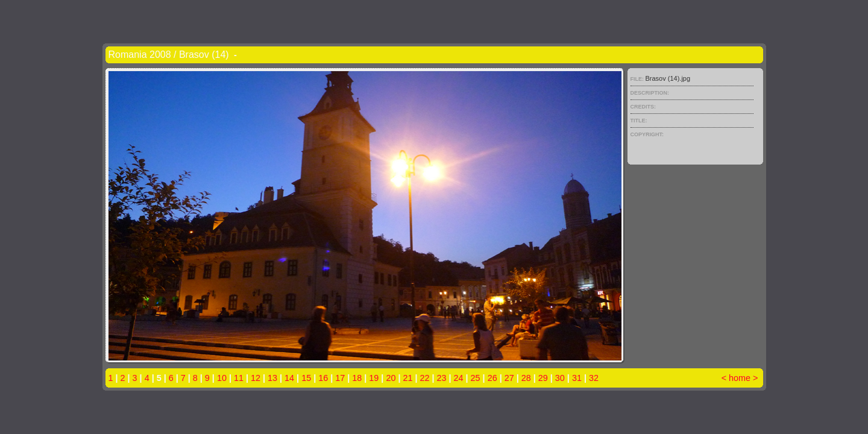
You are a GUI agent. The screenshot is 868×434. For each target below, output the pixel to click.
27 (509, 378)
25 (476, 378)
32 (594, 378)
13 (272, 378)
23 (442, 378)
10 (222, 378)
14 (289, 378)
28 (526, 378)
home (740, 378)
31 (577, 378)
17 (340, 378)
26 (492, 378)
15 (306, 378)
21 (407, 378)
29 (543, 378)
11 (239, 378)
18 (357, 378)
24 (459, 378)
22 (424, 378)
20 (391, 378)
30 (560, 378)
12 (256, 378)
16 (323, 378)
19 (374, 378)
